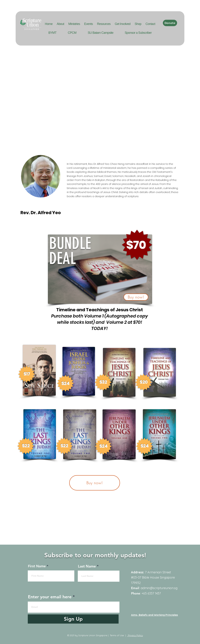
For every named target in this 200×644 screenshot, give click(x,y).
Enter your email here (50, 597)
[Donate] (170, 23)
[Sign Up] (73, 619)
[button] (89, 24)
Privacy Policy (135, 635)
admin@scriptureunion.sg (159, 588)
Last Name (87, 566)
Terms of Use (117, 635)
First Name (37, 566)
